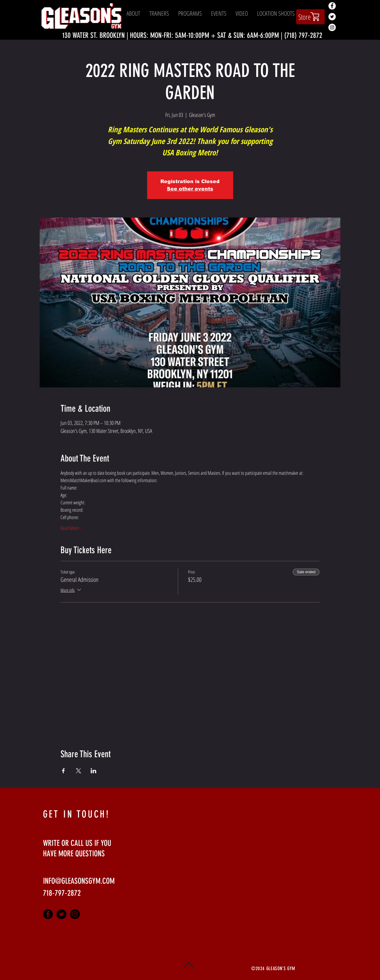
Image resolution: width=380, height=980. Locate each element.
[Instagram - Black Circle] (75, 914)
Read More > (71, 528)
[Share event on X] (78, 771)
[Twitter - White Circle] (332, 17)
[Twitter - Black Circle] (61, 914)
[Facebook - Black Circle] (48, 914)
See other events (190, 189)
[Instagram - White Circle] (332, 27)
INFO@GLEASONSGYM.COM (79, 881)
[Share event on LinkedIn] (94, 771)
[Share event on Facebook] (63, 771)
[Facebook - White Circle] (332, 6)
